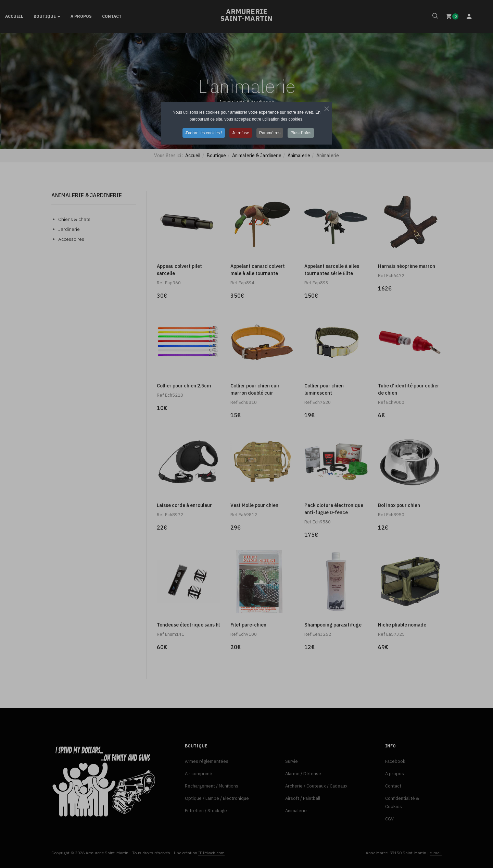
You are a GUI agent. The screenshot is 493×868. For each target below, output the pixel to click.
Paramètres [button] (270, 133)
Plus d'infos (301, 133)
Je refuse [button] (241, 133)
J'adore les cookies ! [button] (204, 133)
